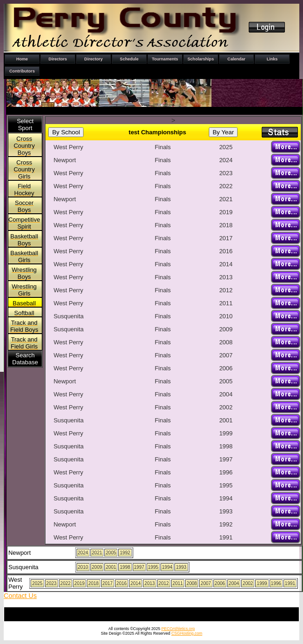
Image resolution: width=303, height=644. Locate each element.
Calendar (236, 59)
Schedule (129, 59)
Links (272, 59)
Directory (94, 59)
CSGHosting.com (187, 633)
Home (22, 59)
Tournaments (165, 59)
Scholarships (201, 59)
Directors (58, 59)
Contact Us (20, 596)
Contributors (22, 71)
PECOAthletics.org (178, 629)
